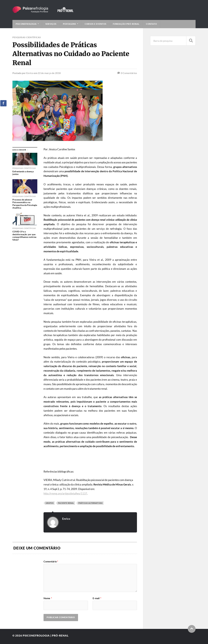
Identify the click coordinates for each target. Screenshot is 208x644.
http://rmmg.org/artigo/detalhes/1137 (65, 493)
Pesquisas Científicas (27, 37)
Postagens (69, 24)
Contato (151, 24)
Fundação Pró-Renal (126, 24)
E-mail (97, 598)
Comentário (51, 561)
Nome (48, 598)
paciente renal (66, 503)
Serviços (51, 24)
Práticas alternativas (90, 503)
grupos (50, 503)
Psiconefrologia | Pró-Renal (46, 636)
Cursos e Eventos (96, 24)
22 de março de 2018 (49, 73)
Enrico (30, 73)
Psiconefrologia (26, 24)
